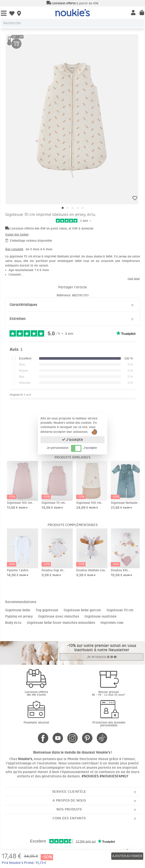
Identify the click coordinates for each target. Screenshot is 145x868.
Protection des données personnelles (109, 724)
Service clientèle (69, 792)
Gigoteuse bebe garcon (82, 610)
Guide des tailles (17, 235)
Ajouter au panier (127, 856)
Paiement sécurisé (36, 723)
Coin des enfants (69, 818)
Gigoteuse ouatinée (101, 616)
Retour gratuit (109, 693)
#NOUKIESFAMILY (114, 776)
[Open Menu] (4, 14)
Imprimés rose (112, 623)
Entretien (18, 319)
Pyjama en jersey (19, 616)
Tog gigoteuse (47, 610)
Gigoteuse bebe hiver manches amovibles (61, 623)
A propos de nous (69, 800)
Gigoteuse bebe (18, 610)
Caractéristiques (23, 305)
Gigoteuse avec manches (59, 616)
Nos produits (69, 809)
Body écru (13, 623)
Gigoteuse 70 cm (120, 610)
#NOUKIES (90, 776)
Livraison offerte (36, 693)
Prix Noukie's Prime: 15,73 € (24, 863)
